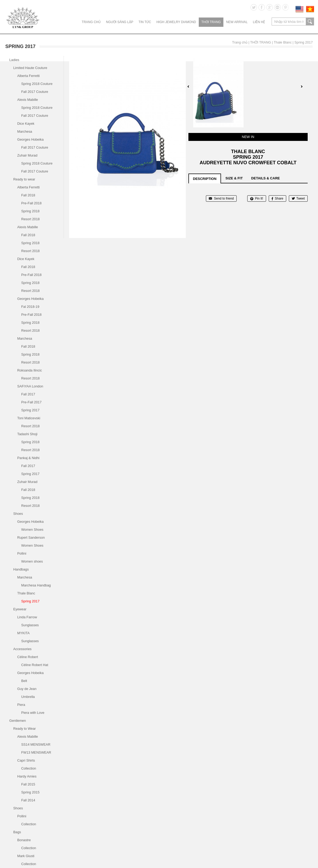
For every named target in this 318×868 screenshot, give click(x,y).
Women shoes (32, 561)
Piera (21, 705)
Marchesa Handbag (36, 585)
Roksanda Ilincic (30, 370)
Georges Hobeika (30, 139)
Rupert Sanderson (31, 537)
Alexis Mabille (28, 100)
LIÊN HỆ (259, 22)
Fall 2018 (28, 195)
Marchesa (25, 131)
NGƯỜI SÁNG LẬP (120, 22)
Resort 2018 (30, 219)
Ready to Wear (25, 729)
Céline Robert (28, 657)
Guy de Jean (27, 689)
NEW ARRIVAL (237, 22)
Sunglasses (30, 625)
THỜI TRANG (211, 22)
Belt (24, 681)
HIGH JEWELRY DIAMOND (176, 22)
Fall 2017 (28, 394)
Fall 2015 (28, 784)
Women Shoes (32, 530)
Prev (188, 87)
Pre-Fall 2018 (31, 203)
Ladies (14, 60)
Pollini (22, 553)
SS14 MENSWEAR (36, 744)
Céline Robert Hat (35, 665)
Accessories (22, 649)
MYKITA (23, 633)
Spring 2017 (304, 42)
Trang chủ (91, 22)
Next (302, 87)
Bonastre (24, 840)
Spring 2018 (30, 211)
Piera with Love (33, 713)
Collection (29, 768)
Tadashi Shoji (27, 434)
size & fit (234, 178)
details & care (266, 178)
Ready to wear (24, 179)
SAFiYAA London (30, 386)
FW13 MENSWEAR (36, 752)
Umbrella (28, 697)
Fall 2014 (28, 800)
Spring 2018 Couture (37, 84)
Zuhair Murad (27, 155)
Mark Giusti (26, 856)
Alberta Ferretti (28, 76)
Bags (17, 832)
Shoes (18, 514)
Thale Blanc (283, 42)
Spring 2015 (30, 792)
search (310, 21)
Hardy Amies (27, 776)
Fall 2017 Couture (35, 92)
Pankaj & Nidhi (28, 458)
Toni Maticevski (29, 418)
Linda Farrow (27, 617)
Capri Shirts (26, 760)
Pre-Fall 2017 (31, 402)
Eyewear (20, 609)
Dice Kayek (26, 124)
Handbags (21, 569)
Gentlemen (18, 721)
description (205, 179)
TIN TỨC (145, 22)
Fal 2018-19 (30, 307)
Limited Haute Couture (30, 68)
